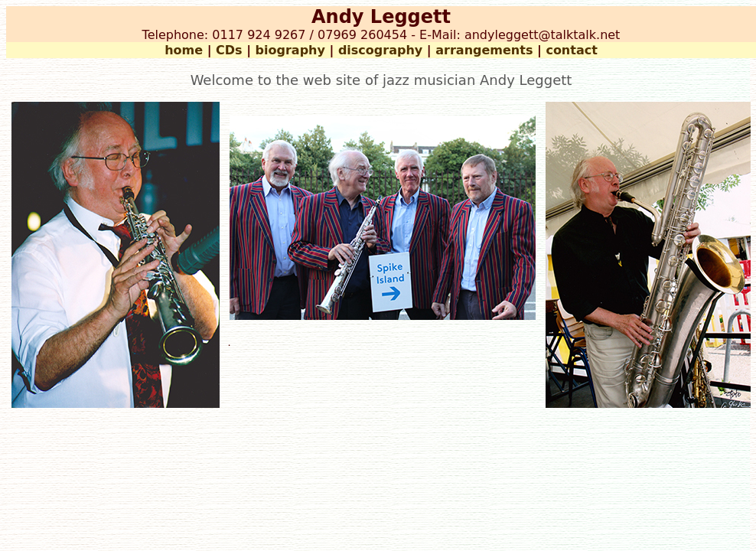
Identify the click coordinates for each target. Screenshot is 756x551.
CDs (229, 50)
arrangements (484, 50)
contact (571, 50)
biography (290, 50)
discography (380, 50)
